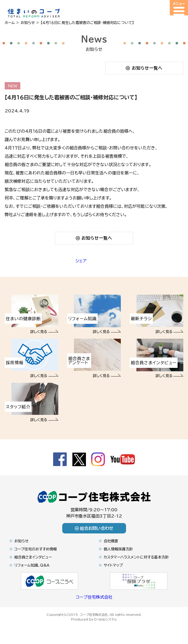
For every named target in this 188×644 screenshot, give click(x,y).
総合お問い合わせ (94, 528)
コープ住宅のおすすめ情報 (36, 549)
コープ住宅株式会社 (94, 597)
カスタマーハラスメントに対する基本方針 (136, 557)
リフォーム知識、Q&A (32, 565)
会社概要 (111, 541)
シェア (81, 261)
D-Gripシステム (106, 619)
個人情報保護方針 (118, 549)
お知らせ (21, 541)
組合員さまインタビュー (33, 557)
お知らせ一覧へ (144, 68)
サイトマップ (113, 565)
